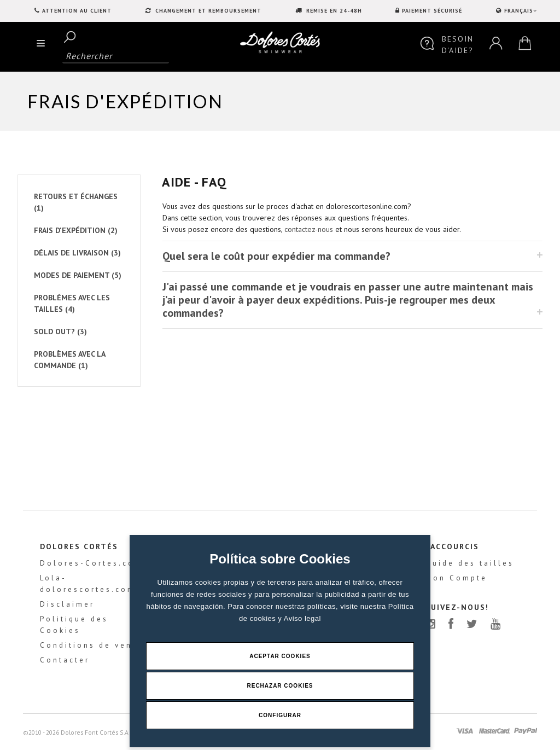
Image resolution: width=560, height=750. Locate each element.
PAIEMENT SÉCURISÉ (432, 11)
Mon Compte (456, 578)
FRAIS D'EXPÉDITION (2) (76, 230)
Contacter (65, 660)
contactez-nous (309, 229)
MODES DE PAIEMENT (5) (78, 275)
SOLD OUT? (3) (60, 332)
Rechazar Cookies (280, 686)
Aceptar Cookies (280, 656)
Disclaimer (67, 604)
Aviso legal (302, 618)
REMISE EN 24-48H (333, 11)
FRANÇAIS (520, 11)
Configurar (280, 715)
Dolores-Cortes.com (91, 563)
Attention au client (77, 11)
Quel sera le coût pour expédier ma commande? (276, 256)
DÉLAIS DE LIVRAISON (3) (77, 253)
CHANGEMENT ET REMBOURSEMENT (207, 11)
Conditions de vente (91, 645)
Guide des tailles (470, 563)
